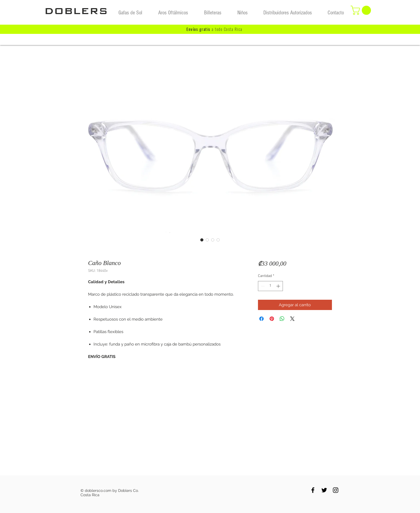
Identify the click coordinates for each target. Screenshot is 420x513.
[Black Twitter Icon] (324, 490)
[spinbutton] (270, 286)
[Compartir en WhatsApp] (282, 319)
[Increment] (279, 286)
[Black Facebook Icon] (313, 490)
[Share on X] (292, 319)
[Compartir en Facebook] (261, 319)
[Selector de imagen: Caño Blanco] (202, 240)
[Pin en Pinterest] (272, 319)
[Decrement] (262, 286)
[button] (362, 10)
